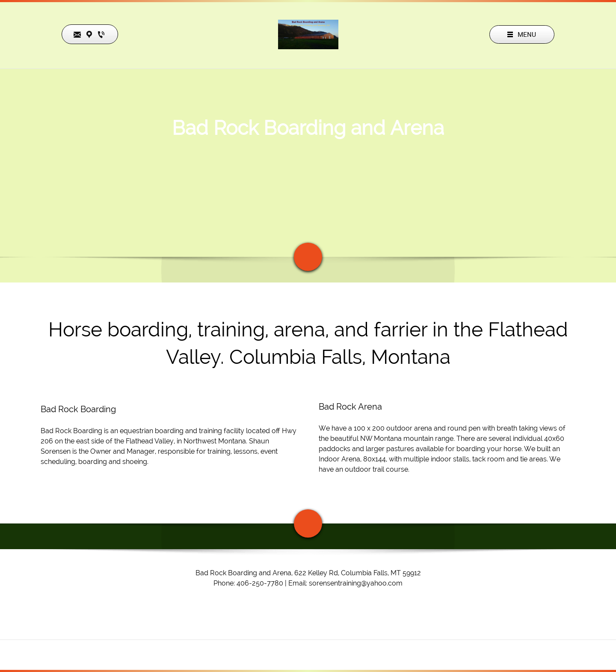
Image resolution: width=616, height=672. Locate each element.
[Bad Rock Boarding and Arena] (308, 34)
